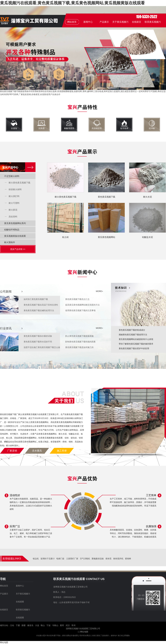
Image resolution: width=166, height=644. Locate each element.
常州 (73, 625)
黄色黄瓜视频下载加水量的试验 (38, 336)
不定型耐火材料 (12, 176)
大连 (37, 625)
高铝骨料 (13, 217)
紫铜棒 (128, 559)
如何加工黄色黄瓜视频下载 (36, 299)
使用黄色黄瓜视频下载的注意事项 (80, 310)
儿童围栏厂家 (72, 559)
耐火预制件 (10, 242)
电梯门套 (60, 559)
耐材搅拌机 (118, 559)
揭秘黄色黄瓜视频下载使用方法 (133, 335)
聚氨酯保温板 (98, 559)
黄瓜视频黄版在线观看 (15, 236)
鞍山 (43, 625)
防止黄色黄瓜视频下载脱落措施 (79, 336)
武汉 (68, 625)
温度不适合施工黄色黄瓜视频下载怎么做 (42, 347)
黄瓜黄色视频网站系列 (15, 223)
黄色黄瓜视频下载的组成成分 (132, 330)
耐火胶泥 (13, 210)
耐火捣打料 (14, 196)
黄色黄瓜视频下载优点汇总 (77, 299)
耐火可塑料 (14, 203)
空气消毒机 (85, 559)
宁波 (49, 625)
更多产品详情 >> (18, 249)
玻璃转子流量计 (48, 559)
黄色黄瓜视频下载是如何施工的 (79, 347)
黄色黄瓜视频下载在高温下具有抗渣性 (41, 305)
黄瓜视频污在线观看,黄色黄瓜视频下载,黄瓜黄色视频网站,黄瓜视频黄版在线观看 (72, 3)
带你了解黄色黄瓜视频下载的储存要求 (136, 344)
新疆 (24, 625)
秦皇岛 (30, 625)
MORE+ (99, 291)
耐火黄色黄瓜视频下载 (19, 183)
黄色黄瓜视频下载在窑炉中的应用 (134, 348)
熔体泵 (109, 559)
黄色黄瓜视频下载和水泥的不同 (38, 342)
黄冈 (62, 625)
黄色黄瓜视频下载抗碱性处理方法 (39, 310)
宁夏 (18, 625)
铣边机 (36, 559)
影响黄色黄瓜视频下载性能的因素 (80, 342)
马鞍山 (55, 625)
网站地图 (84, 632)
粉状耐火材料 (15, 189)
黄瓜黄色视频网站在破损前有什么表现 (136, 339)
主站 (12, 625)
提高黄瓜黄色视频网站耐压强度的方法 (82, 305)
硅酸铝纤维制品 (12, 230)
